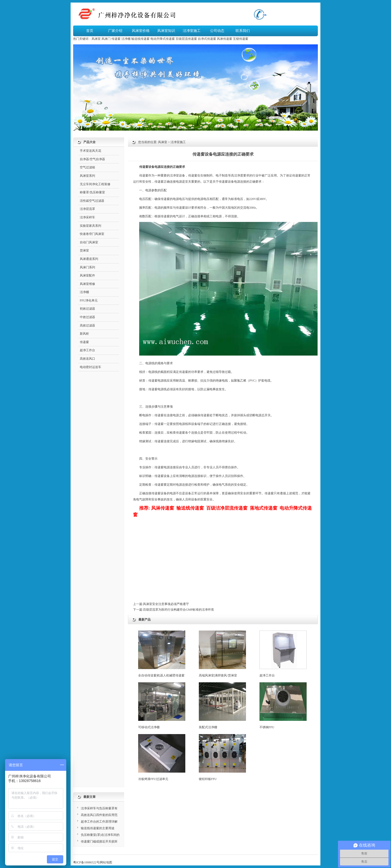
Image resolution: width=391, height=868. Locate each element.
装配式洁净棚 (222, 706)
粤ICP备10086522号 (86, 862)
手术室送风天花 (90, 151)
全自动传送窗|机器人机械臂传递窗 (162, 654)
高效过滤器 (87, 325)
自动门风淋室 (89, 242)
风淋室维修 (87, 284)
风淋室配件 (87, 275)
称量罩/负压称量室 (92, 192)
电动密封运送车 (90, 367)
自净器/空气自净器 (92, 159)
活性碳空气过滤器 (92, 201)
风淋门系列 (87, 267)
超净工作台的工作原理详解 (99, 822)
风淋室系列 (87, 176)
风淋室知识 (166, 31)
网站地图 (106, 862)
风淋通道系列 (89, 259)
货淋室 (84, 250)
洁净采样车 (87, 217)
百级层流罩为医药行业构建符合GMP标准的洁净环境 (178, 610)
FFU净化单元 (89, 300)
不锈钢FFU (283, 706)
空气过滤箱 (87, 167)
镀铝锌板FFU (222, 757)
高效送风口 (87, 359)
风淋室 (96, 39)
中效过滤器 (87, 317)
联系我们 (243, 31)
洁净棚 (126, 39)
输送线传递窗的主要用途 (98, 828)
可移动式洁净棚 (162, 706)
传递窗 (116, 39)
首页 (90, 31)
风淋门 (106, 39)
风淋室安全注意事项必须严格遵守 (166, 604)
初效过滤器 (87, 309)
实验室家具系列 (90, 226)
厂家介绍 (115, 31)
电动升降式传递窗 (163, 39)
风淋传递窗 (225, 39)
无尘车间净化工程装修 (95, 184)
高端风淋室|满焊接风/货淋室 (222, 654)
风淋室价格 (141, 31)
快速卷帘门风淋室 (92, 234)
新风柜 (84, 334)
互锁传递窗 (241, 39)
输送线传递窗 (140, 39)
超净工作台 (283, 654)
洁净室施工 (192, 31)
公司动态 (217, 31)
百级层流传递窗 (186, 39)
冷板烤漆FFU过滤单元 (162, 757)
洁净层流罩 (87, 209)
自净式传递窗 (207, 39)
